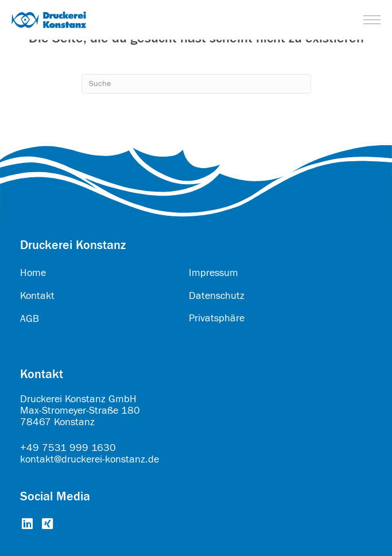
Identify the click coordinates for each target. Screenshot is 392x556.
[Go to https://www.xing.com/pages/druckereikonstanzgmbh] (47, 524)
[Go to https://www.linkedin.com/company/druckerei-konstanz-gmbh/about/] (27, 524)
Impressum (214, 273)
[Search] (196, 84)
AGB (30, 319)
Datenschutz (217, 296)
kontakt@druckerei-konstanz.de (90, 459)
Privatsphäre (217, 318)
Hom (30, 273)
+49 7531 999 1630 (68, 448)
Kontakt (37, 296)
